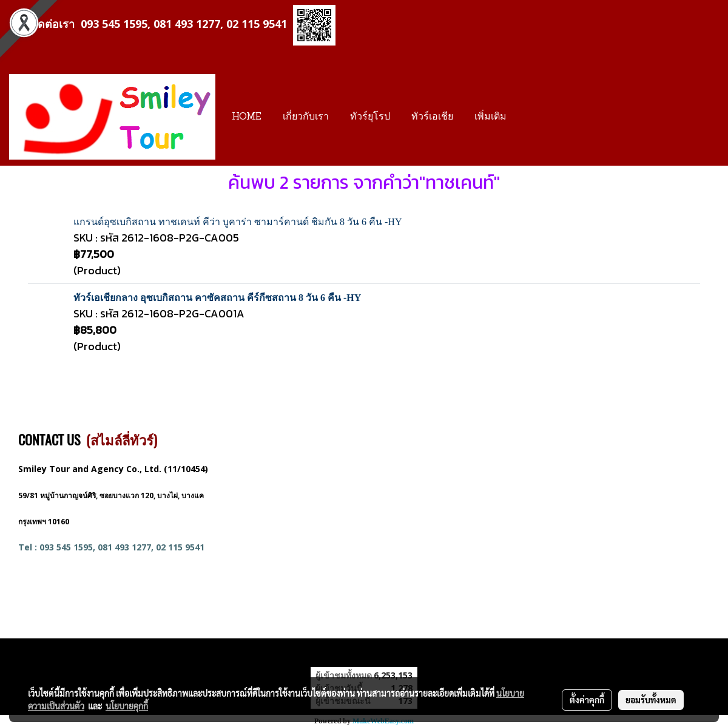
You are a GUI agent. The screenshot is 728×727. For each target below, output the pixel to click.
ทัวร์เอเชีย (432, 117)
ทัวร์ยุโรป (370, 117)
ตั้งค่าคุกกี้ (587, 700)
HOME (247, 117)
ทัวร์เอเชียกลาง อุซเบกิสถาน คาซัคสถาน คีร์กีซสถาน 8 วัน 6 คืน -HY (217, 298)
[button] (528, 117)
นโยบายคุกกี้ (127, 706)
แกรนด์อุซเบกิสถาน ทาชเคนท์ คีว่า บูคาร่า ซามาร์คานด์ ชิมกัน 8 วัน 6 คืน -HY (238, 222)
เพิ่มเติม (490, 117)
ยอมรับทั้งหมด (651, 700)
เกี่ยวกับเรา (306, 117)
